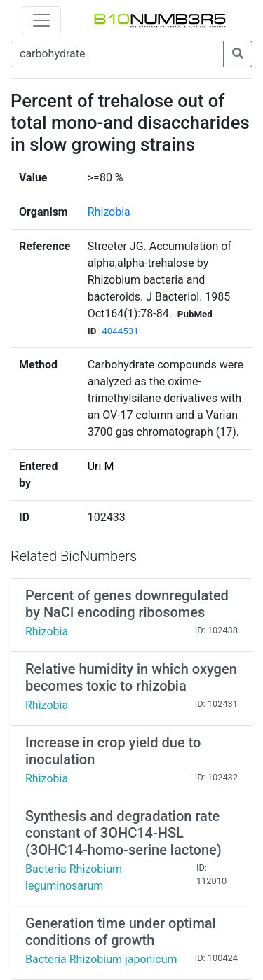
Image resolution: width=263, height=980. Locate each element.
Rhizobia (109, 212)
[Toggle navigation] (41, 20)
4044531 (120, 331)
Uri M (101, 466)
